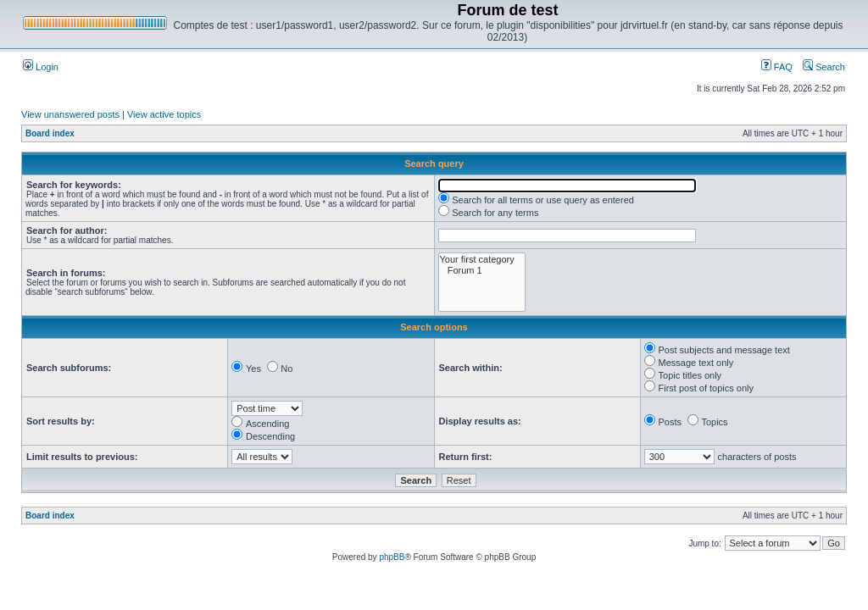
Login (41, 67)
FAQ (777, 67)
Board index (50, 133)
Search (824, 67)
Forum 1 (482, 271)
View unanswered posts (70, 114)
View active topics (164, 114)
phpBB (392, 557)
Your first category (482, 260)
